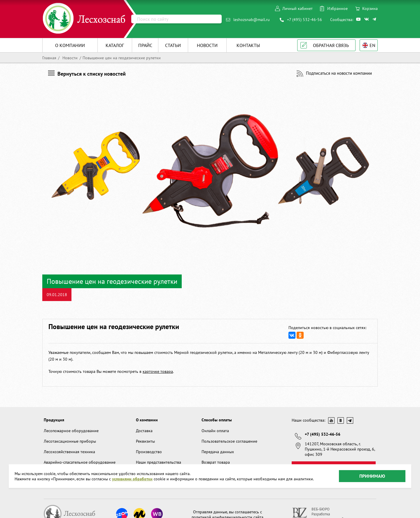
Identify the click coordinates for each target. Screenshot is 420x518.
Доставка (144, 431)
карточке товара (158, 371)
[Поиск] (176, 19)
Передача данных (218, 452)
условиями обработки (132, 479)
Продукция (54, 420)
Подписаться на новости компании (339, 73)
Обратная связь (331, 45)
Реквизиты (145, 441)
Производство (149, 452)
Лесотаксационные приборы (70, 441)
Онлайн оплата (215, 431)
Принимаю (372, 476)
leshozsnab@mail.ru (252, 20)
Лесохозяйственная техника (69, 452)
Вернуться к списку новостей (92, 74)
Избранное (337, 8)
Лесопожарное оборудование (71, 431)
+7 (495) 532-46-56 (304, 20)
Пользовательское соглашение (229, 441)
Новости (69, 58)
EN (372, 45)
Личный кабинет (297, 8)
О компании (147, 420)
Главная (49, 58)
